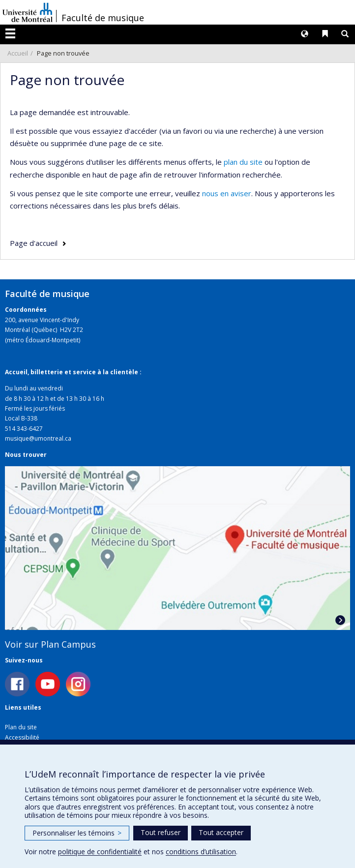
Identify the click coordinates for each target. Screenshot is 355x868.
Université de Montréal (28, 12)
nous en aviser (227, 193)
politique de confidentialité (100, 852)
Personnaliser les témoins (77, 833)
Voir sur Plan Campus (50, 644)
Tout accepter (221, 832)
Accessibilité (22, 737)
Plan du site (21, 727)
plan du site (243, 162)
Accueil (18, 53)
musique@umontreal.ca (38, 438)
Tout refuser (161, 832)
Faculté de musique (103, 18)
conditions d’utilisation (201, 852)
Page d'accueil (34, 243)
